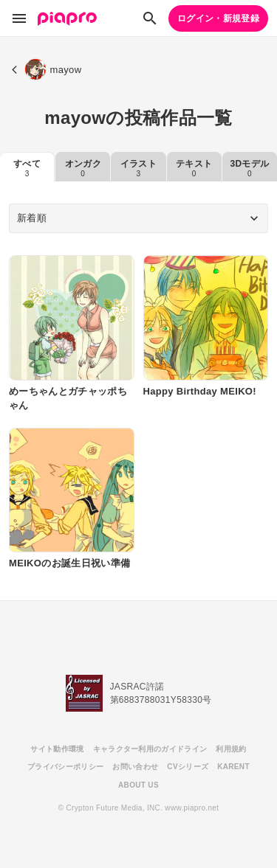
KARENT (233, 767)
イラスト (138, 168)
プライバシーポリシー (65, 767)
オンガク (83, 168)
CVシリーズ (188, 767)
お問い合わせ (135, 767)
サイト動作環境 (57, 749)
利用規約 (231, 749)
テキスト (194, 168)
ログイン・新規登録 (218, 18)
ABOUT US (138, 785)
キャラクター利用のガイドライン (150, 749)
